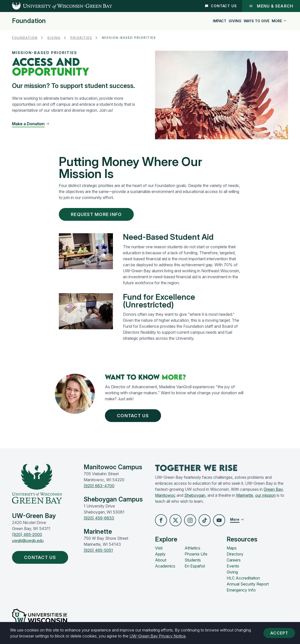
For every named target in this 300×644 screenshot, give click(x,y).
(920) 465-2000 (27, 534)
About (161, 560)
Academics (165, 566)
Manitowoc (165, 495)
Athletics (192, 548)
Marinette (245, 495)
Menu (271, 6)
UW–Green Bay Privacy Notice (158, 636)
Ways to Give (257, 21)
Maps (232, 548)
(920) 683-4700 (99, 486)
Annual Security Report (248, 584)
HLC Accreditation (243, 578)
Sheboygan (195, 495)
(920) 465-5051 (98, 550)
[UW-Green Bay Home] (56, 6)
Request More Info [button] (97, 214)
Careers (234, 560)
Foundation (29, 21)
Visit (159, 548)
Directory (235, 554)
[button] (161, 520)
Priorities (81, 38)
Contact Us (221, 6)
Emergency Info (241, 590)
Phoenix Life (196, 554)
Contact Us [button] (134, 416)
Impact (220, 21)
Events (233, 566)
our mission (265, 495)
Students (193, 560)
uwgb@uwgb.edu (28, 540)
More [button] (279, 21)
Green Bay (273, 489)
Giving (235, 21)
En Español (195, 566)
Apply (160, 554)
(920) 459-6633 (99, 518)
